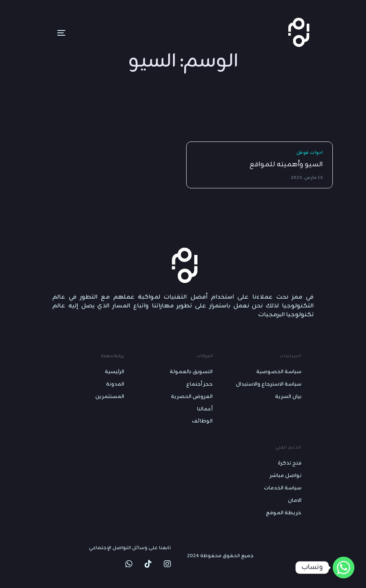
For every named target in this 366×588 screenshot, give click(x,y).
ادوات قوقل (310, 153)
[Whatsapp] (344, 568)
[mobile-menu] (49, 33)
